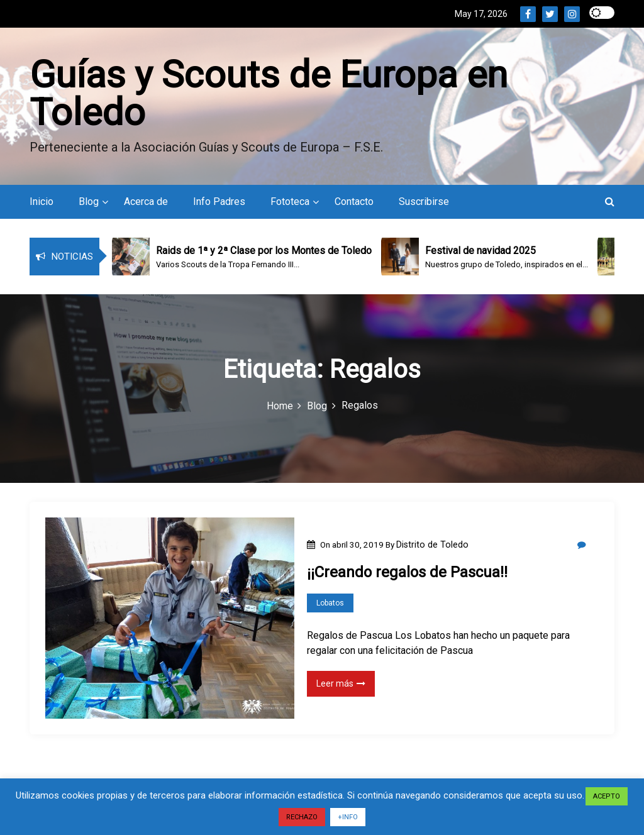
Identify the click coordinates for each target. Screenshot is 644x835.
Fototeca (290, 202)
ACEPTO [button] (607, 796)
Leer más (341, 683)
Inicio (42, 202)
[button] (610, 202)
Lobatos (330, 603)
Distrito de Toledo (432, 545)
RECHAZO (302, 817)
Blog (89, 202)
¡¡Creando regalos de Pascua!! (407, 572)
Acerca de (146, 202)
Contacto (354, 202)
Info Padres (219, 202)
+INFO (348, 817)
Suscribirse (424, 202)
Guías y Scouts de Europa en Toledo (269, 93)
